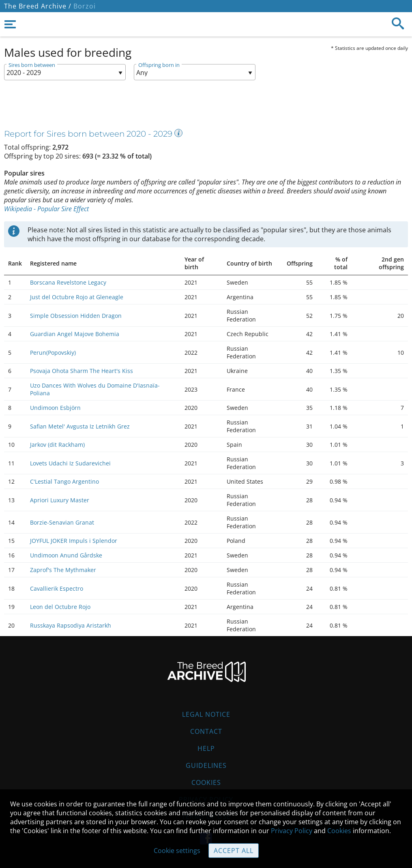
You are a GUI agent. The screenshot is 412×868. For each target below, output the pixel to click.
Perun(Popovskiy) (53, 353)
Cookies (206, 782)
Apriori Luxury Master (60, 500)
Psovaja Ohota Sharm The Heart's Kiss (82, 371)
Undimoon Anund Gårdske (66, 555)
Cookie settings (177, 851)
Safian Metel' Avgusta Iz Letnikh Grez (80, 426)
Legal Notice (206, 714)
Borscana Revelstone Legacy (68, 282)
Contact (206, 731)
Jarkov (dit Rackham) (57, 445)
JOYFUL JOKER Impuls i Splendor (74, 541)
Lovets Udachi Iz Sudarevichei (70, 463)
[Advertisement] (197, 107)
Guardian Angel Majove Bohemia (75, 334)
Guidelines (206, 765)
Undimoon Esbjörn (55, 408)
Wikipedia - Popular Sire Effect (46, 209)
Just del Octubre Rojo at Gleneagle (77, 297)
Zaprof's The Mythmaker (63, 570)
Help (206, 748)
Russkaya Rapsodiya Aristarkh (71, 625)
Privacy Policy (292, 831)
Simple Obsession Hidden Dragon (76, 316)
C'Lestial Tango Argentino (64, 481)
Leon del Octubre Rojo (60, 607)
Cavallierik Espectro (57, 588)
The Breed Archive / (38, 6)
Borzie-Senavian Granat (62, 522)
